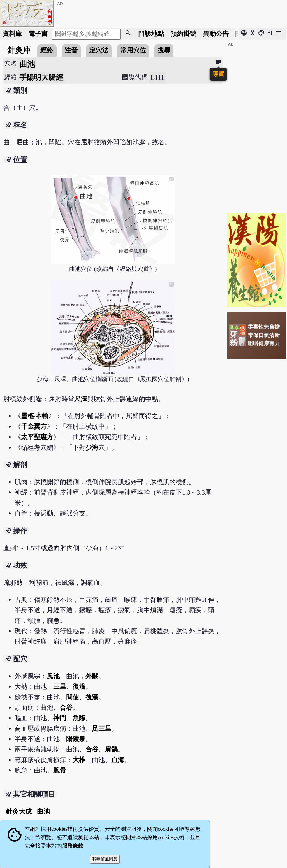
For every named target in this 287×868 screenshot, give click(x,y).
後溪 (92, 697)
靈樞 (27, 416)
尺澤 (81, 399)
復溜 (79, 686)
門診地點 (151, 34)
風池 (53, 676)
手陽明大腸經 (41, 77)
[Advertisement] (256, 125)
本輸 (42, 416)
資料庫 (12, 34)
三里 (60, 686)
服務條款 (73, 846)
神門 (60, 718)
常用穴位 (133, 50)
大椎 (79, 760)
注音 (71, 50)
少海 (92, 447)
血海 (118, 760)
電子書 (38, 34)
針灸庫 (19, 50)
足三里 (102, 728)
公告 (216, 34)
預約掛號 (183, 34)
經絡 (47, 50)
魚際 (79, 718)
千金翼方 (34, 426)
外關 (92, 676)
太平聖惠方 (37, 437)
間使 (73, 697)
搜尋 (164, 50)
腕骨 (60, 770)
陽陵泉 (76, 739)
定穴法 (99, 50)
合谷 (66, 707)
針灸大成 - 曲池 (28, 811)
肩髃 (111, 749)
